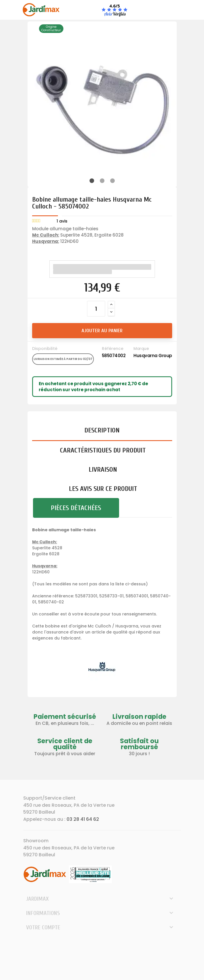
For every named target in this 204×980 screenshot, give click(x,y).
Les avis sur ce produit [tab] (103, 489)
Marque (141, 349)
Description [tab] (102, 430)
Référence (113, 349)
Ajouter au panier (102, 331)
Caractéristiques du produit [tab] (103, 450)
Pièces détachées (76, 508)
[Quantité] (96, 309)
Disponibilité (45, 349)
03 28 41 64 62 (83, 819)
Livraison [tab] (103, 470)
